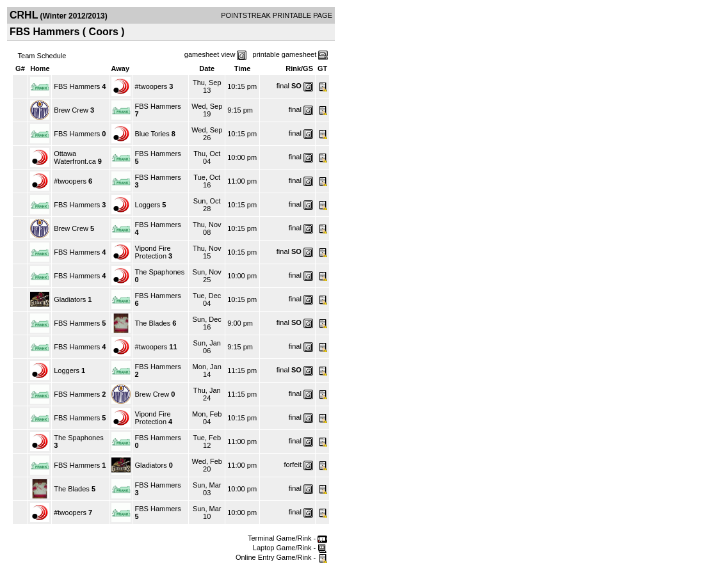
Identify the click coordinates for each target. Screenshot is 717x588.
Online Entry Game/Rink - (281, 557)
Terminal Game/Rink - (287, 538)
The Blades (153, 323)
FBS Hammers (77, 86)
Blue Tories (152, 134)
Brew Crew (71, 110)
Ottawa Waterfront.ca (75, 157)
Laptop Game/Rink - (290, 548)
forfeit (293, 465)
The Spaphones (160, 272)
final (283, 86)
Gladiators (70, 299)
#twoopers (151, 86)
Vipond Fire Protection (153, 252)
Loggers (148, 205)
